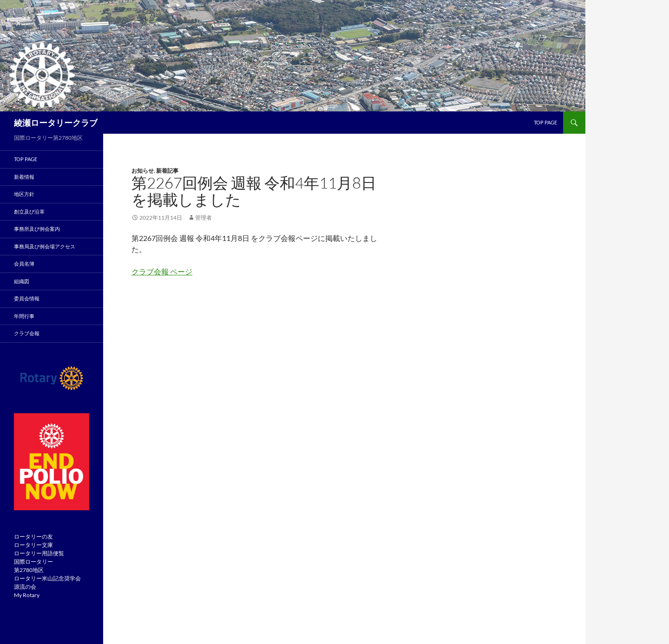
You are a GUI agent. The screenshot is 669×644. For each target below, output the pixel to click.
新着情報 (24, 177)
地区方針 (24, 194)
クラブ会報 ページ (162, 271)
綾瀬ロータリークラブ (56, 123)
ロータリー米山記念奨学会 (47, 578)
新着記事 (167, 171)
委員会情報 (27, 298)
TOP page (545, 122)
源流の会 (25, 587)
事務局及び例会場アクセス (45, 246)
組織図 (22, 281)
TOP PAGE (26, 159)
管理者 (203, 218)
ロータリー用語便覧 (39, 553)
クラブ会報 (27, 333)
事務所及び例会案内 (37, 229)
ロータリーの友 (33, 537)
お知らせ (143, 171)
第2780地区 (29, 570)
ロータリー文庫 (33, 545)
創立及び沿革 (29, 211)
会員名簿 (24, 263)
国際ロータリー (33, 562)
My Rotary (27, 595)
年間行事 (24, 316)
